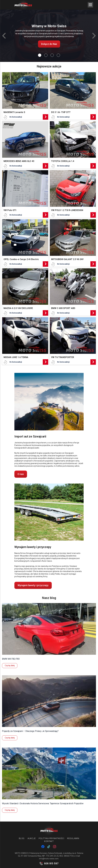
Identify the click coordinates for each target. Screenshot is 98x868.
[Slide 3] (58, 55)
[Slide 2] (52, 55)
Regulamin (73, 838)
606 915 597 (51, 864)
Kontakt (49, 841)
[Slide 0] (40, 55)
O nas (21, 474)
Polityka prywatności (51, 838)
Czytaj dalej (10, 665)
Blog (22, 838)
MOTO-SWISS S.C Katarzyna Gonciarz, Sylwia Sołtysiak (38, 853)
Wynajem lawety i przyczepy (33, 585)
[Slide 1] (46, 55)
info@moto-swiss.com (49, 859)
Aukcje (32, 838)
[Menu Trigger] (90, 5)
